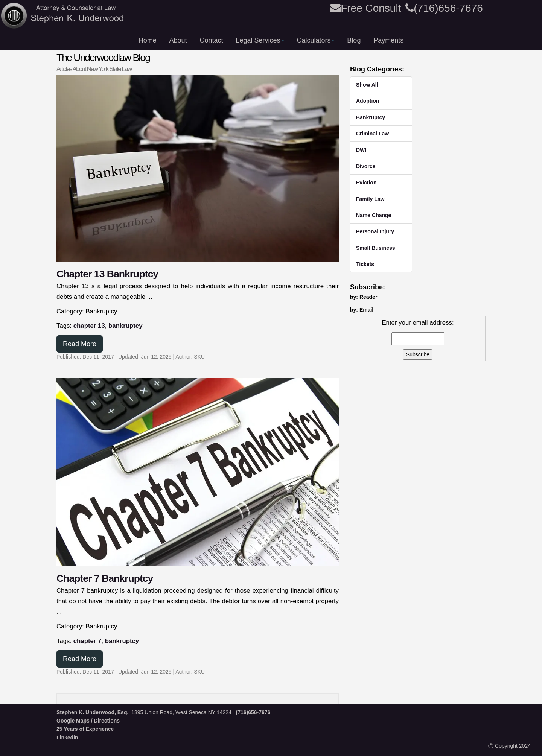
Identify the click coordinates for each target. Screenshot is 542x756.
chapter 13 (89, 326)
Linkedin (67, 738)
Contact (212, 40)
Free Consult (365, 8)
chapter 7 (88, 641)
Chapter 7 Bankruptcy (105, 578)
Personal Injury (375, 231)
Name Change (374, 215)
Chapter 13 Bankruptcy (107, 274)
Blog (354, 40)
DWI (361, 150)
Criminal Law (372, 134)
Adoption (368, 101)
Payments (388, 40)
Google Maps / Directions (88, 721)
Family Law (370, 199)
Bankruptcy (371, 117)
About (178, 40)
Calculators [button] (315, 40)
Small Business (376, 248)
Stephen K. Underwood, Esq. (92, 712)
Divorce (366, 166)
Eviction (366, 183)
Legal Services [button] (260, 40)
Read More (80, 344)
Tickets (365, 264)
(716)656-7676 (444, 8)
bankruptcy (125, 326)
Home (148, 40)
